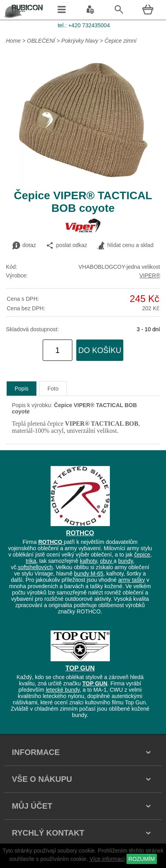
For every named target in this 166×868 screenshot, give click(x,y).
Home (13, 41)
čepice (142, 555)
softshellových (35, 567)
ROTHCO (80, 533)
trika (31, 561)
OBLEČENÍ (42, 41)
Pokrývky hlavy (80, 41)
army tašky (132, 580)
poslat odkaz (67, 245)
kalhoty (88, 561)
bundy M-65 (89, 574)
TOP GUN (80, 668)
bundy (125, 561)
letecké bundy (63, 690)
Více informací (107, 859)
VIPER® (150, 275)
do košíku (100, 350)
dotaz (24, 245)
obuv (107, 561)
